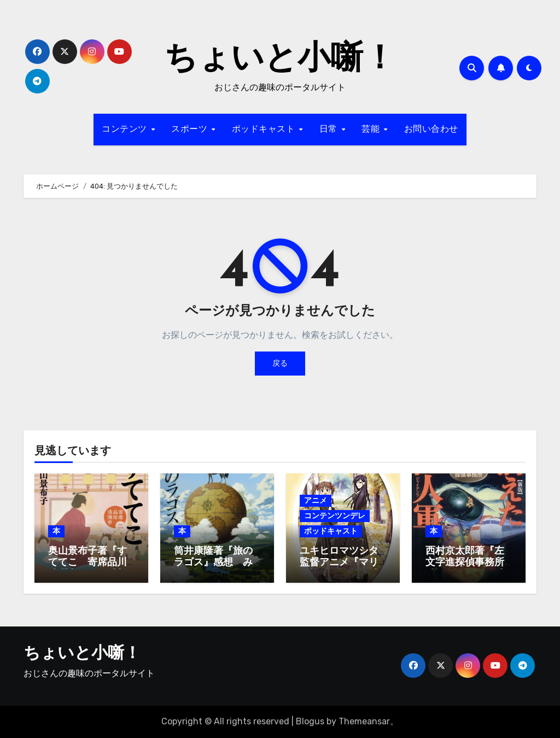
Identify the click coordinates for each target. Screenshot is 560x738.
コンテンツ (126, 130)
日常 (330, 130)
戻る (280, 363)
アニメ (316, 500)
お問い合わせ (431, 130)
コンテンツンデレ (335, 516)
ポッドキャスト (265, 130)
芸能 (372, 130)
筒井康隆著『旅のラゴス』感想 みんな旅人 (213, 563)
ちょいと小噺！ (280, 60)
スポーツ (191, 130)
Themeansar (364, 721)
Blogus (310, 721)
